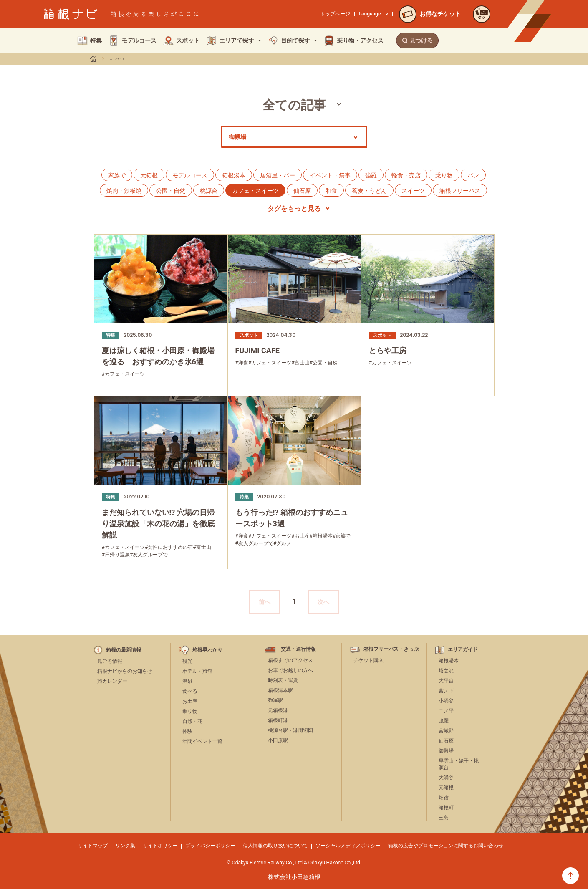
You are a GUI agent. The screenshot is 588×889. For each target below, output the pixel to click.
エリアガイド (117, 59)
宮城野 (446, 731)
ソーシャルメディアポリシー (348, 846)
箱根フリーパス (460, 191)
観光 (187, 661)
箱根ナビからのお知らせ (125, 671)
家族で (117, 175)
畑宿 (444, 798)
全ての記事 (294, 105)
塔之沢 (446, 671)
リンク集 (125, 846)
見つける (417, 40)
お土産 (190, 701)
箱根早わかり (207, 650)
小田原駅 (278, 740)
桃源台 (209, 191)
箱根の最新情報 (124, 650)
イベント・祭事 (330, 175)
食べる (190, 691)
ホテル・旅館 (197, 671)
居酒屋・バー (278, 175)
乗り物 (444, 175)
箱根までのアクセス (290, 660)
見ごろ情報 (110, 661)
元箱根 (149, 175)
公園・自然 (171, 191)
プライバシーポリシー (210, 846)
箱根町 (446, 808)
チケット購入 (368, 660)
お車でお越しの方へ (290, 670)
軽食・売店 (406, 175)
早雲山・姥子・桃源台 (459, 764)
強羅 (371, 175)
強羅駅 (275, 700)
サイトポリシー (160, 846)
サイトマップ (93, 846)
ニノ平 (446, 711)
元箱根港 (278, 710)
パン (473, 175)
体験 (187, 731)
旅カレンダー (112, 681)
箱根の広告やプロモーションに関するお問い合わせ (446, 846)
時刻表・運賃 (283, 680)
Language (374, 14)
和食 (331, 191)
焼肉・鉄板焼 (124, 191)
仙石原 (302, 191)
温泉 (187, 681)
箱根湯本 (234, 175)
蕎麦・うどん (369, 191)
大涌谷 (446, 778)
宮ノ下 (446, 691)
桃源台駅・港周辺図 (290, 730)
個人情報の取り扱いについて (275, 846)
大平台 (446, 681)
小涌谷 (446, 701)
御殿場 (446, 751)
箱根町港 (278, 720)
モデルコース (190, 175)
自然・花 (192, 721)
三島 (444, 818)
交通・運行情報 (298, 649)
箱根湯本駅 (280, 690)
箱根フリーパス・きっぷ (391, 649)
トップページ (335, 14)
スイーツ (413, 191)
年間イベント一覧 (202, 741)
